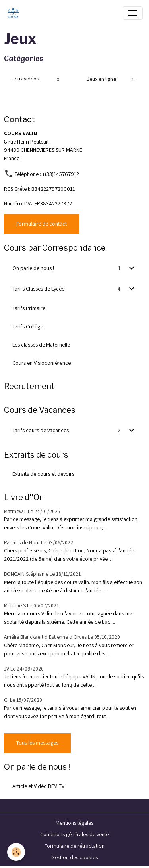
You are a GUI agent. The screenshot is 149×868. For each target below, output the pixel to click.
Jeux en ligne (102, 79)
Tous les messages (37, 743)
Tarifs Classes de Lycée (38, 289)
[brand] (15, 13)
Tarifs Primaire (29, 308)
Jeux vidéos (26, 79)
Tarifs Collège (28, 326)
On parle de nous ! (33, 268)
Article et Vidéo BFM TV (38, 786)
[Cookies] (16, 852)
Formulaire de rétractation (74, 846)
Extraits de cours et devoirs (43, 474)
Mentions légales (74, 823)
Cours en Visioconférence (42, 363)
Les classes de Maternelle (41, 345)
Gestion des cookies (74, 857)
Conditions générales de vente (74, 834)
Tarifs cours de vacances (41, 430)
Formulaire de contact (42, 224)
